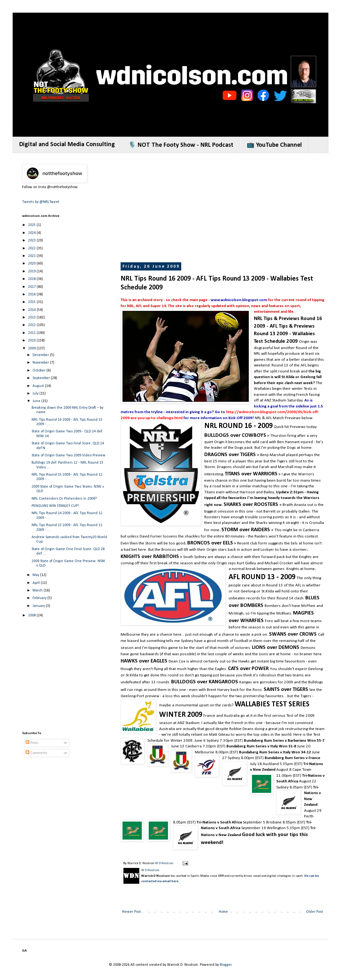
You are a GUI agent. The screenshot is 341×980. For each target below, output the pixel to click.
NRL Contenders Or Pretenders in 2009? (64, 499)
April (37, 583)
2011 (32, 333)
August (39, 386)
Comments (36, 753)
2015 (32, 302)
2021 (32, 256)
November (41, 363)
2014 (32, 310)
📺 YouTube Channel (274, 145)
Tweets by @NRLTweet (41, 202)
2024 (32, 233)
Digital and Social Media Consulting (67, 145)
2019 (32, 271)
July (36, 394)
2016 (32, 294)
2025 (32, 225)
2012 (32, 325)
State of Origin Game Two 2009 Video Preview (69, 455)
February (40, 598)
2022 (32, 248)
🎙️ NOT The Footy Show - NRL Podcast (181, 145)
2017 (32, 287)
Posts (32, 743)
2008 (32, 615)
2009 (32, 348)
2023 (32, 241)
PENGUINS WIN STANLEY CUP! (55, 506)
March (38, 591)
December (41, 355)
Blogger (226, 965)
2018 (32, 279)
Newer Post (132, 912)
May (36, 575)
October (39, 371)
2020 (32, 264)
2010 (32, 341)
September (42, 378)
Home (223, 912)
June (37, 401)
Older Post (314, 912)
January (39, 606)
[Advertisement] (222, 208)
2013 (32, 318)
